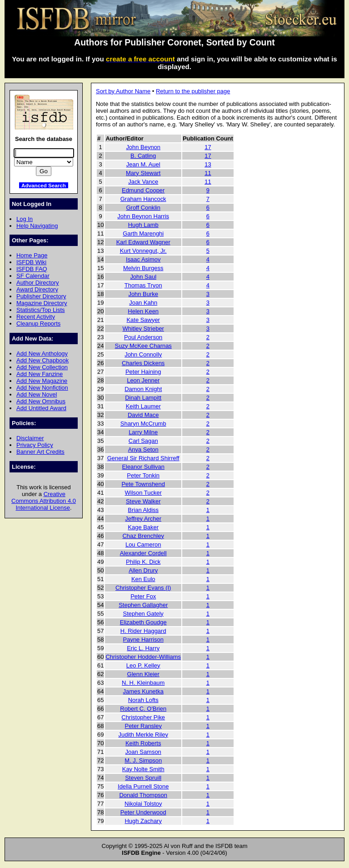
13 (208, 164)
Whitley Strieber (143, 329)
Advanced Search (44, 185)
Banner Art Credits (40, 452)
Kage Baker (143, 527)
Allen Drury (143, 570)
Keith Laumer (143, 406)
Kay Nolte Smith (143, 769)
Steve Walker (143, 501)
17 (208, 147)
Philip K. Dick (143, 562)
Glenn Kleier (143, 674)
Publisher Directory (41, 296)
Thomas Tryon (143, 285)
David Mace (143, 415)
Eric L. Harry (143, 648)
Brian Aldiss (143, 510)
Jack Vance (143, 182)
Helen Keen (143, 311)
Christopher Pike (143, 717)
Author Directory (38, 283)
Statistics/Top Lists (41, 310)
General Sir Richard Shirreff (143, 458)
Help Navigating (37, 226)
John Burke (143, 294)
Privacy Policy (35, 445)
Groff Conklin (143, 208)
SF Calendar (33, 276)
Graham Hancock (143, 199)
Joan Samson (143, 752)
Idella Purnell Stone (143, 786)
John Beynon (143, 147)
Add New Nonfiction (42, 388)
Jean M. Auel (143, 164)
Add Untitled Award (41, 408)
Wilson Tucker (143, 493)
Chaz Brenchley (143, 536)
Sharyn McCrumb (143, 424)
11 (208, 173)
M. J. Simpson (143, 760)
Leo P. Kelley (143, 665)
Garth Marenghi (143, 233)
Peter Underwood (143, 812)
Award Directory (37, 289)
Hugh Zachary (143, 821)
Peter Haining (143, 372)
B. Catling (143, 156)
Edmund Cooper (143, 190)
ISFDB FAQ (32, 269)
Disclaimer (30, 438)
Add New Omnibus (41, 401)
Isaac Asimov (143, 259)
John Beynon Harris (143, 216)
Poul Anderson (143, 337)
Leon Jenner (143, 380)
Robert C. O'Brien (143, 709)
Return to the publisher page (193, 91)
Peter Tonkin (143, 475)
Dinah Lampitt (143, 398)
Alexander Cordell (143, 553)
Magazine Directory (42, 303)
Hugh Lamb (143, 225)
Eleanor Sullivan (143, 467)
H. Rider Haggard (143, 631)
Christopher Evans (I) (143, 588)
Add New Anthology (42, 354)
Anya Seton (143, 449)
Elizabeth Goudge (143, 622)
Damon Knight (143, 389)
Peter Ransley (143, 726)
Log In (25, 219)
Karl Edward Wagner (143, 242)
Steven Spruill (143, 778)
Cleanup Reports (38, 324)
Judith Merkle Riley (143, 735)
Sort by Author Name (123, 91)
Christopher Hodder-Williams (143, 657)
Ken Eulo (143, 579)
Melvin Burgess (143, 268)
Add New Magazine (42, 381)
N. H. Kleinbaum (143, 683)
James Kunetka (143, 691)
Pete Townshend (143, 484)
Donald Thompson (143, 795)
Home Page (32, 255)
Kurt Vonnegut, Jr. (143, 251)
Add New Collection (42, 367)
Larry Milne (143, 432)
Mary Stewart (143, 173)
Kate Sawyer (143, 320)
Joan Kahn (143, 303)
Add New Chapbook (42, 360)
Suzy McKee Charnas (143, 346)
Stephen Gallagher (143, 605)
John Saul (143, 277)
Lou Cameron (143, 544)
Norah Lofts (143, 700)
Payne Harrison (143, 640)
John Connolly (143, 354)
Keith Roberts (143, 743)
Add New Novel (37, 394)
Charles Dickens (143, 363)
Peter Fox (143, 596)
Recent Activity (36, 317)
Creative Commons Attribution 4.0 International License (44, 501)
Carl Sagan (143, 441)
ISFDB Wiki (31, 262)
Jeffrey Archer (143, 519)
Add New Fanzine (40, 374)
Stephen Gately (143, 614)
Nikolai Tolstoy (143, 804)
